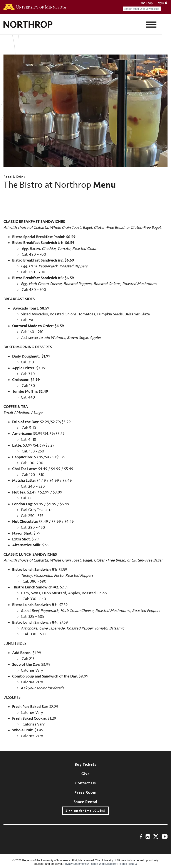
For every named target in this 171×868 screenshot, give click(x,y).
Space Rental (86, 802)
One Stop (146, 3)
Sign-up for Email (85, 811)
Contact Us (86, 783)
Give (86, 774)
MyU (163, 3)
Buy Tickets (85, 764)
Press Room (85, 793)
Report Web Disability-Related (114, 864)
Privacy (76, 864)
